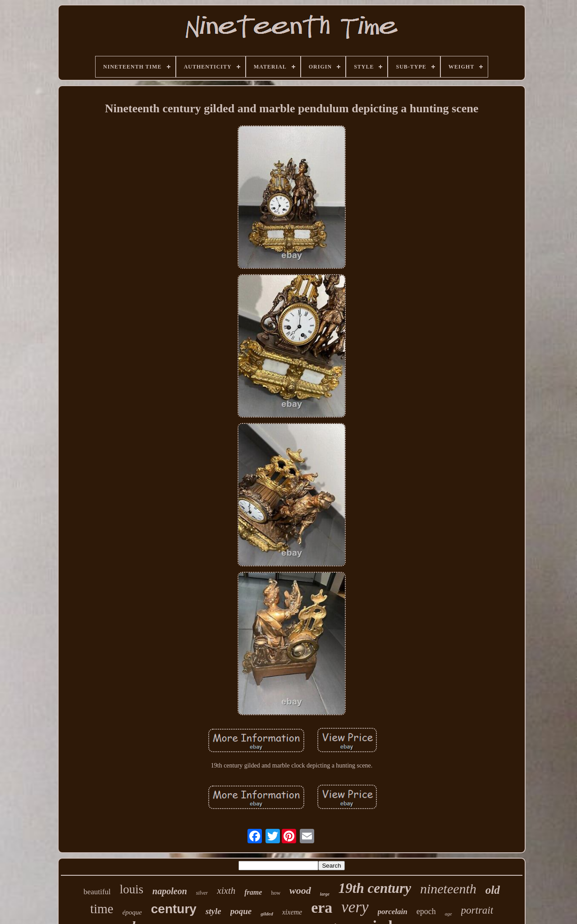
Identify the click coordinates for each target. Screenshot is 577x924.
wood (300, 890)
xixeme (292, 912)
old (493, 890)
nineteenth (448, 889)
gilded (267, 914)
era (322, 908)
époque (132, 912)
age (449, 914)
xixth (226, 891)
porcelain (393, 912)
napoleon (170, 891)
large (325, 894)
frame (253, 892)
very (355, 907)
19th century (375, 888)
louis (132, 889)
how (276, 893)
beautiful (97, 892)
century (174, 909)
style (213, 911)
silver (202, 893)
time (102, 909)
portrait (477, 910)
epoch (426, 911)
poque (241, 911)
